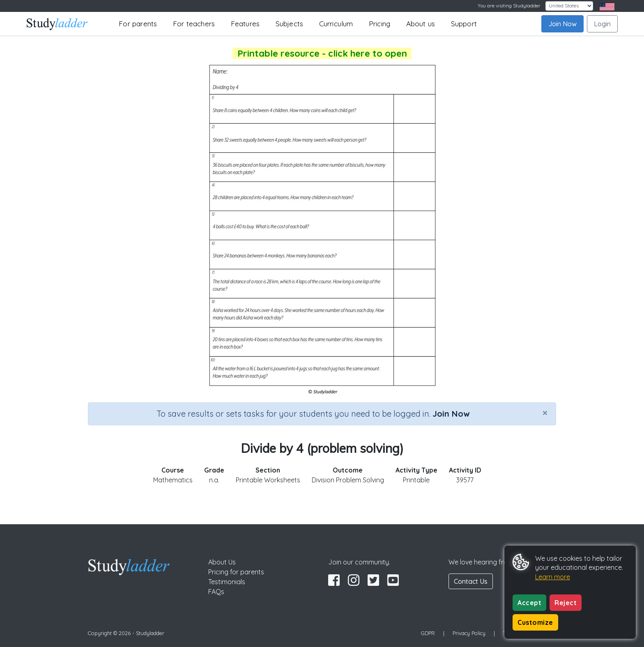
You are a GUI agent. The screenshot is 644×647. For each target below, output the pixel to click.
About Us (222, 562)
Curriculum (336, 24)
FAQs (216, 592)
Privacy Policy (469, 633)
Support (464, 24)
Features (245, 24)
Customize (535, 622)
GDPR (428, 633)
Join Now (562, 24)
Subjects (290, 24)
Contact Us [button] (471, 581)
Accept (529, 603)
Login (602, 24)
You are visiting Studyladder (509, 6)
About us (421, 24)
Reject (566, 603)
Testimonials (227, 582)
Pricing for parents (236, 572)
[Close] (545, 413)
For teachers (194, 24)
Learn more (553, 577)
